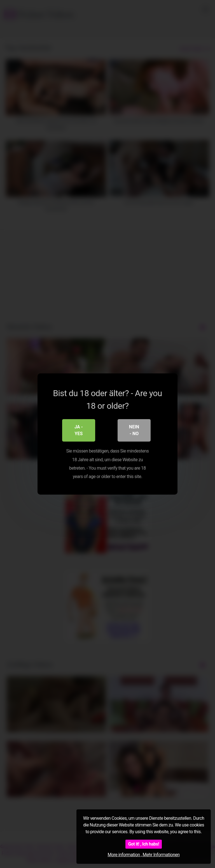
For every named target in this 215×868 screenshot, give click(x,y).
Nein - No (134, 430)
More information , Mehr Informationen (143, 855)
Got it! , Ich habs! (144, 844)
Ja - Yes (79, 430)
